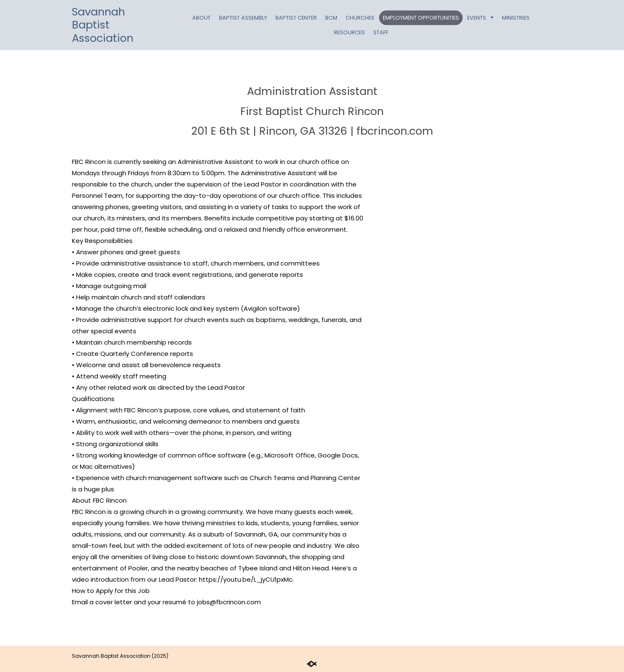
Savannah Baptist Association (103, 25)
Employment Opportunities (421, 18)
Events (480, 18)
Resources (349, 32)
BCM (331, 18)
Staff (381, 32)
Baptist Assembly (243, 18)
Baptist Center (296, 18)
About (201, 18)
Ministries (516, 18)
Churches (360, 18)
